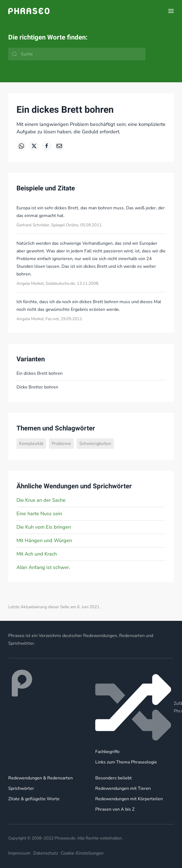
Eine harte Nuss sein (39, 514)
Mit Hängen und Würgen (44, 540)
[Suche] (77, 54)
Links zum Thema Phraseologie (126, 762)
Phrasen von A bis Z (115, 809)
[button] (171, 11)
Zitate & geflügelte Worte (34, 799)
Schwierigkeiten (95, 444)
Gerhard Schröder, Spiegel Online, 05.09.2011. (59, 225)
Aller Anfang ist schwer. (43, 567)
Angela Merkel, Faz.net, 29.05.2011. (50, 319)
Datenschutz (46, 853)
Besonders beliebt (114, 778)
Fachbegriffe (107, 752)
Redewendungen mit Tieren (123, 788)
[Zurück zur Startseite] (29, 11)
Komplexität (31, 444)
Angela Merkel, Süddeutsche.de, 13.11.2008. (58, 283)
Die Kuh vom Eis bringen (44, 527)
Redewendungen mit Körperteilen (129, 799)
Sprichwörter (21, 788)
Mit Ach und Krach (37, 554)
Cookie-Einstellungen (82, 853)
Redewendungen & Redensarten (40, 778)
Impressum (19, 853)
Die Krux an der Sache (41, 500)
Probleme (61, 444)
